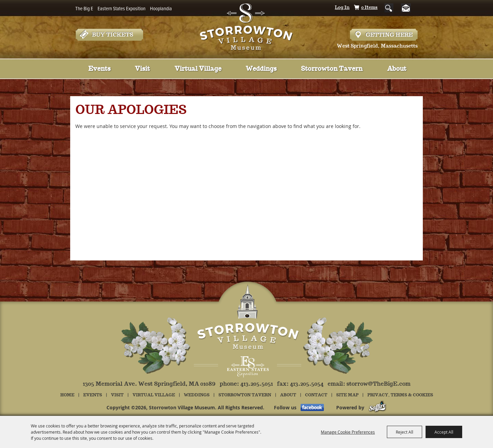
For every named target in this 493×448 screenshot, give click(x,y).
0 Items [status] (369, 8)
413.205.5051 (257, 384)
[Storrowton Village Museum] (247, 25)
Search (389, 8)
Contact (316, 395)
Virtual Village (198, 69)
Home (67, 395)
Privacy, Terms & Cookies (400, 395)
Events (99, 69)
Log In (342, 8)
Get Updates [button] (409, 8)
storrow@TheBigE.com (378, 384)
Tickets (109, 35)
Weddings (261, 69)
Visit (142, 69)
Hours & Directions (384, 35)
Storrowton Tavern (332, 69)
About (397, 69)
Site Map (347, 395)
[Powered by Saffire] (377, 407)
